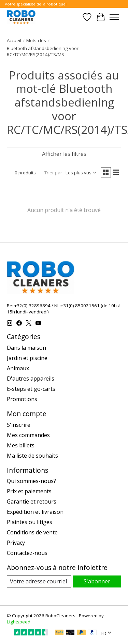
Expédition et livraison (35, 512)
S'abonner (97, 581)
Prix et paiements (29, 491)
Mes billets (21, 445)
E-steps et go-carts (31, 389)
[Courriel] (39, 581)
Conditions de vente (32, 532)
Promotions (22, 399)
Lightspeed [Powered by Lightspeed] (19, 622)
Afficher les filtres (64, 154)
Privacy (16, 543)
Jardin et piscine (27, 358)
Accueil (14, 40)
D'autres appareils (31, 379)
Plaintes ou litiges (30, 522)
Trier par (53, 173)
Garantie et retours (32, 501)
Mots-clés (36, 40)
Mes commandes (28, 435)
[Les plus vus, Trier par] (81, 173)
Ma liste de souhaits (32, 456)
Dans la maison (26, 348)
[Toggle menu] (114, 17)
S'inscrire (19, 425)
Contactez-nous (27, 553)
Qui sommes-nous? (31, 481)
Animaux (18, 368)
